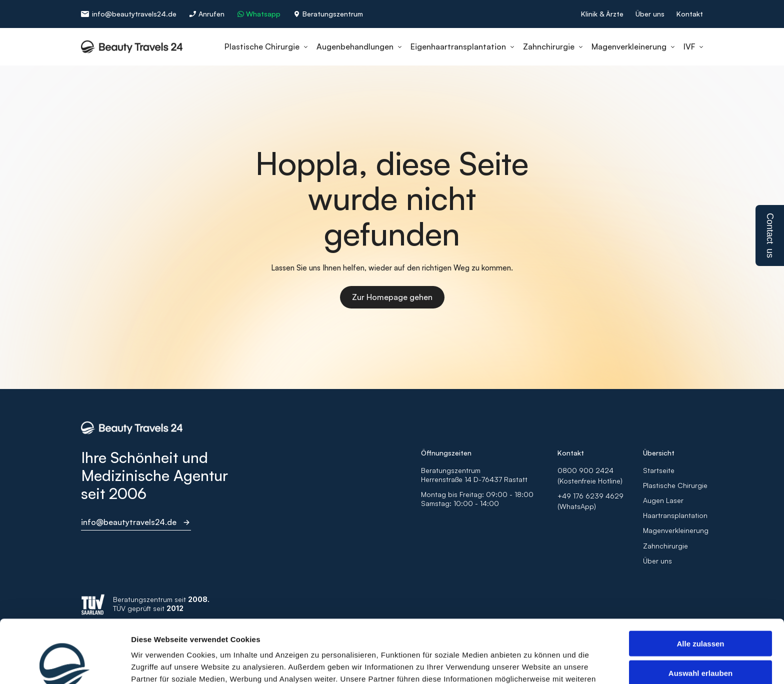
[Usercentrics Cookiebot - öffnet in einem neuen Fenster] (65, 664)
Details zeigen (532, 664)
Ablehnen (700, 643)
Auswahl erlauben (700, 614)
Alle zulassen (700, 584)
